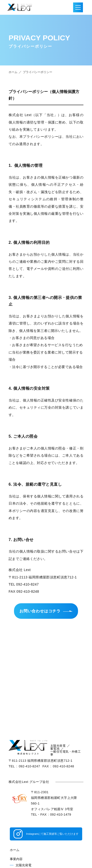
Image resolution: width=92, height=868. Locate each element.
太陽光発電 (23, 865)
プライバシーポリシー (38, 72)
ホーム (13, 72)
